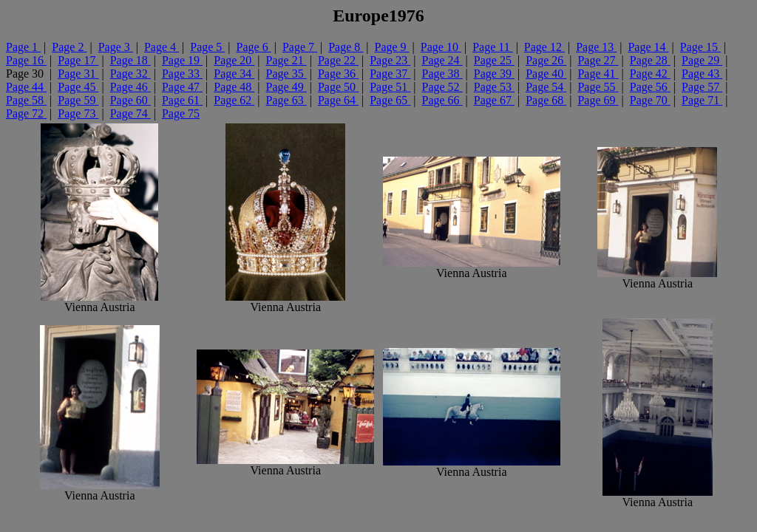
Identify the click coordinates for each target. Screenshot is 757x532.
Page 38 (442, 74)
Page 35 (286, 74)
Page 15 (700, 47)
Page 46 (130, 87)
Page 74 (130, 113)
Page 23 (390, 60)
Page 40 (546, 74)
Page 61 (182, 100)
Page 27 (598, 60)
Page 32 (130, 74)
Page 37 (390, 74)
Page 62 (234, 100)
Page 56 (650, 87)
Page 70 (650, 100)
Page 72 (26, 113)
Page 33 (182, 74)
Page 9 (392, 47)
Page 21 (286, 60)
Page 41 (598, 74)
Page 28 (650, 60)
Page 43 (702, 74)
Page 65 (390, 100)
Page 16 (26, 60)
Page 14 (648, 47)
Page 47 (182, 87)
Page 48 (234, 87)
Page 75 (181, 113)
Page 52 (442, 87)
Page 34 (234, 74)
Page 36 (338, 74)
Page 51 (390, 87)
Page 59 (78, 100)
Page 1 (23, 47)
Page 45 (78, 87)
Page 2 (69, 47)
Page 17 (78, 60)
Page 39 (494, 74)
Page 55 (598, 87)
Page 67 (494, 100)
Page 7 (300, 47)
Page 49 (286, 87)
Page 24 (442, 60)
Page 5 (207, 47)
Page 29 (702, 60)
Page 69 (598, 100)
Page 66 (442, 100)
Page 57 (702, 87)
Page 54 (546, 87)
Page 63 (286, 100)
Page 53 (494, 87)
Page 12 (544, 47)
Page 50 (338, 87)
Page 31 (78, 74)
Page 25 (494, 60)
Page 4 (162, 47)
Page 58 (26, 100)
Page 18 (130, 60)
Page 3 (116, 47)
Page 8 (346, 47)
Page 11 (493, 47)
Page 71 (702, 100)
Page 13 (596, 47)
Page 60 (130, 100)
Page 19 (182, 60)
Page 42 (650, 74)
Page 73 (78, 113)
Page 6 (254, 47)
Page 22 (338, 60)
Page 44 (26, 87)
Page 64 (338, 100)
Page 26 (546, 60)
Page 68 (546, 100)
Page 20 (234, 60)
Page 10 (441, 47)
